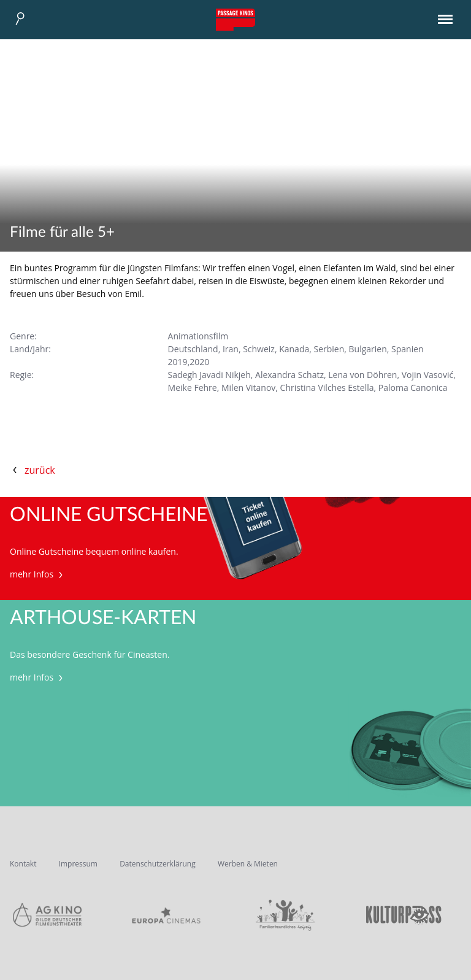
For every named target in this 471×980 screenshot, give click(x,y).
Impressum (78, 864)
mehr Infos (38, 574)
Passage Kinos (235, 20)
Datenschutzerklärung (158, 864)
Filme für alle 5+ (62, 233)
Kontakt (23, 864)
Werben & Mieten (248, 864)
